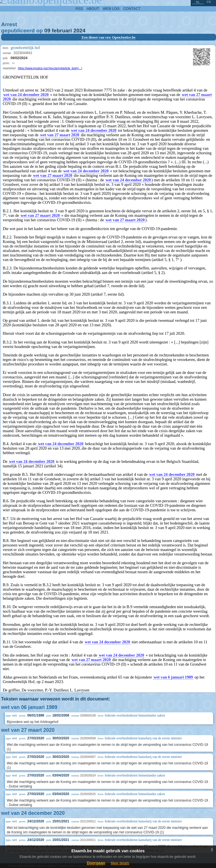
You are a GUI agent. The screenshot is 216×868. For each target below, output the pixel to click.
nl (198, 2)
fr (209, 2)
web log (111, 9)
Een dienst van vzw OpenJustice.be (109, 37)
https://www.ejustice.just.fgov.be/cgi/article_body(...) (50, 68)
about (93, 9)
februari (62, 31)
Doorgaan (96, 863)
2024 (79, 31)
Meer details (120, 863)
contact (132, 9)
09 (47, 31)
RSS (79, 9)
